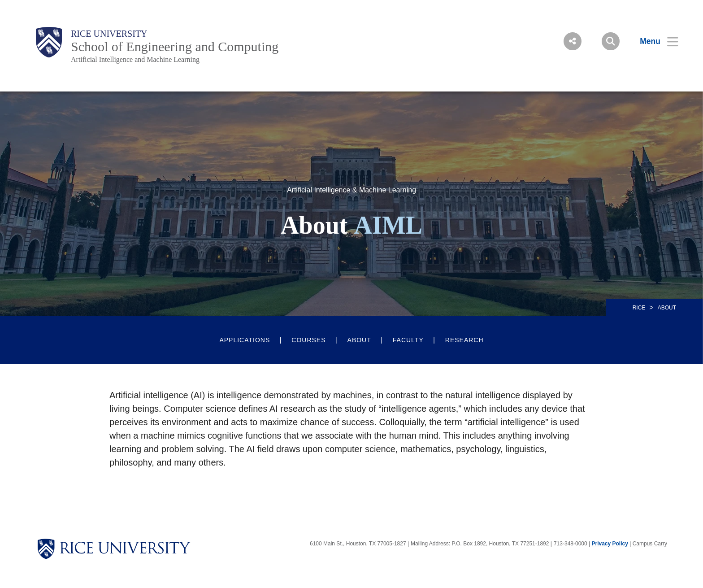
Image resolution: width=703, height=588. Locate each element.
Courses (308, 340)
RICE (639, 308)
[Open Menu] (653, 41)
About (359, 340)
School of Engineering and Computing (175, 46)
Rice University (109, 34)
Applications (245, 340)
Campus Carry (650, 544)
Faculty (408, 340)
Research (464, 340)
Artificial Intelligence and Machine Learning (135, 59)
